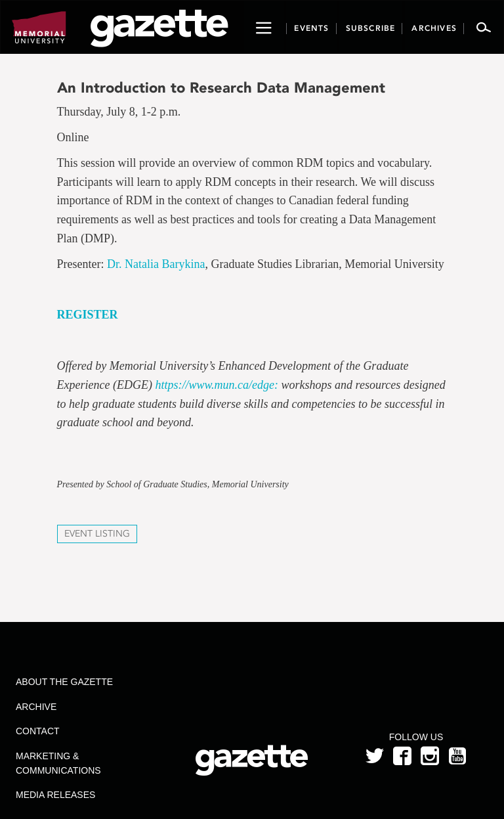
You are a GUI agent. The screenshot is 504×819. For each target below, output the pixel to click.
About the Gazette (64, 682)
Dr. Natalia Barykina (156, 264)
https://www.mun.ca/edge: (217, 385)
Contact (38, 731)
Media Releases (55, 795)
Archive (36, 707)
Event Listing (97, 534)
